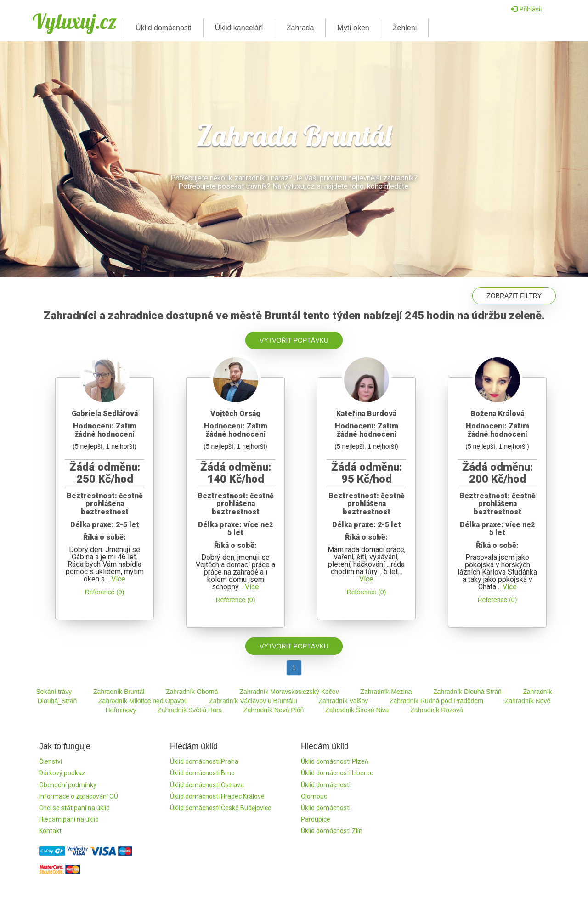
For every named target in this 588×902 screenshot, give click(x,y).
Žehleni (405, 28)
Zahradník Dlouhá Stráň (467, 692)
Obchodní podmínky (68, 785)
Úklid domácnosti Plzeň (335, 761)
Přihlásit (526, 9)
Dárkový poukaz (62, 773)
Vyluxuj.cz (74, 21)
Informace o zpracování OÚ (79, 796)
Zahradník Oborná (192, 692)
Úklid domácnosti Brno (202, 773)
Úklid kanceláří (239, 28)
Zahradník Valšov (343, 701)
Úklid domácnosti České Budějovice (221, 808)
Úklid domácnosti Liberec (337, 773)
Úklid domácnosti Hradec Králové (217, 796)
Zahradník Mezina (386, 692)
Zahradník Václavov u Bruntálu (253, 701)
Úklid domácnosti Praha (204, 761)
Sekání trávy (54, 692)
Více (118, 579)
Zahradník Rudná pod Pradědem (436, 701)
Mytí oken (353, 28)
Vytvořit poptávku (294, 340)
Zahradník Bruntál (119, 692)
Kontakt (50, 831)
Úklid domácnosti (164, 28)
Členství (51, 761)
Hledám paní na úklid (69, 819)
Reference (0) (105, 592)
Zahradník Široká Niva (357, 710)
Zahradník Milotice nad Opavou (143, 701)
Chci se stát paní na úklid (74, 808)
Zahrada (300, 28)
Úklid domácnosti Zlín (332, 831)
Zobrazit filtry (514, 296)
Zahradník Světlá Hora (190, 710)
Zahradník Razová (436, 710)
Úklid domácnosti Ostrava (207, 785)
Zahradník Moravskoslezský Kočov (289, 692)
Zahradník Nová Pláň (274, 710)
